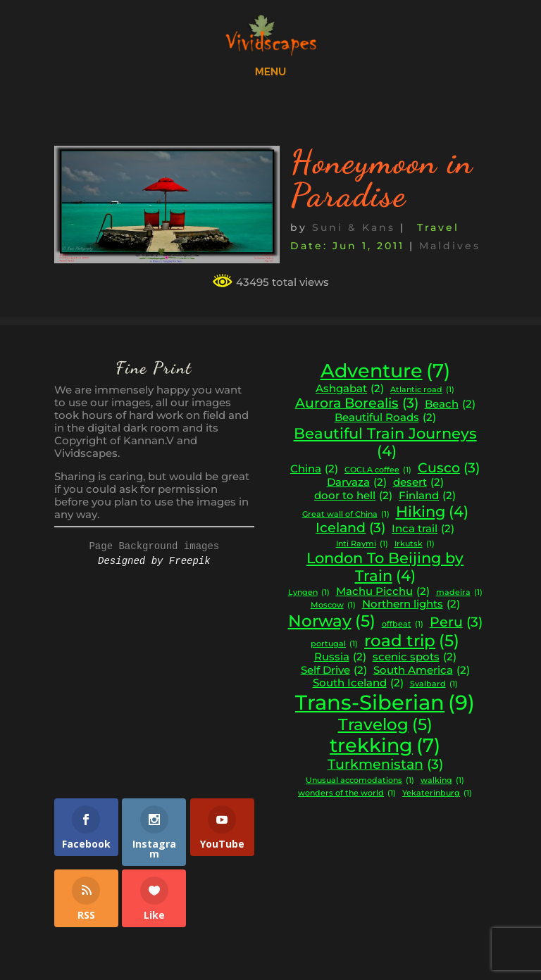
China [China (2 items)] (314, 469)
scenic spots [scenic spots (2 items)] (415, 657)
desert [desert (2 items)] (418, 483)
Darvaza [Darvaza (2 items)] (357, 483)
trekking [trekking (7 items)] (385, 746)
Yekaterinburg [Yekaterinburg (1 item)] (437, 794)
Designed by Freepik (154, 561)
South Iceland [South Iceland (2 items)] (358, 683)
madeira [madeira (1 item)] (459, 593)
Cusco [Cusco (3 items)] (449, 468)
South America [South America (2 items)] (422, 671)
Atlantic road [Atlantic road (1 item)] (422, 390)
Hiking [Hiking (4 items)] (432, 512)
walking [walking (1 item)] (442, 781)
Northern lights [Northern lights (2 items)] (411, 604)
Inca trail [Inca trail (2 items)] (423, 529)
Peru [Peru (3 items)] (456, 622)
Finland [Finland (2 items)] (427, 496)
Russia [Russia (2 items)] (340, 657)
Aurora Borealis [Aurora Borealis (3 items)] (357, 403)
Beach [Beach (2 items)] (450, 404)
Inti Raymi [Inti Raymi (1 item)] (362, 545)
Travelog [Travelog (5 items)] (385, 724)
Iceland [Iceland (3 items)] (350, 528)
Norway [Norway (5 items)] (332, 621)
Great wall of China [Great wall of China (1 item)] (346, 515)
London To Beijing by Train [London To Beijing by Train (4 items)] (385, 567)
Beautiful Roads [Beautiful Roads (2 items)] (385, 418)
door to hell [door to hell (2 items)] (353, 496)
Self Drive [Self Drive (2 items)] (334, 671)
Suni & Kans (354, 227)
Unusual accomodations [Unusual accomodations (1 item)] (360, 781)
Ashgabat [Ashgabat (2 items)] (350, 389)
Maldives (450, 246)
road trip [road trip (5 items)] (412, 641)
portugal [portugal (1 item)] (334, 645)
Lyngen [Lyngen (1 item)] (309, 593)
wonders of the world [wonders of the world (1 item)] (347, 794)
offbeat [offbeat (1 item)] (403, 625)
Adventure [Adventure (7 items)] (385, 371)
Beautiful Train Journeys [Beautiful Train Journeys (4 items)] (385, 442)
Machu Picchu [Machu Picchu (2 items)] (383, 592)
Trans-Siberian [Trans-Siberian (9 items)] (385, 702)
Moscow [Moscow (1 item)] (333, 606)
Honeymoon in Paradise (382, 178)
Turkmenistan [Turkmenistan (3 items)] (385, 765)
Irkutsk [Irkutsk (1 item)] (415, 545)
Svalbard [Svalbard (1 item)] (434, 685)
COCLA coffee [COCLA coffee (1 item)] (378, 471)
